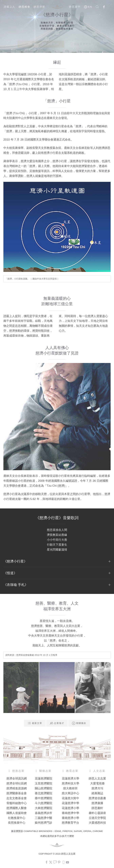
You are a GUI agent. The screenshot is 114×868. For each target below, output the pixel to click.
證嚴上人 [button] (10, 7)
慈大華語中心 (71, 793)
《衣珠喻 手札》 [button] (57, 585)
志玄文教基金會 (17, 798)
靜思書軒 (97, 808)
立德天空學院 (97, 818)
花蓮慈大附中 (71, 798)
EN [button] (88, 7)
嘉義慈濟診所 (43, 813)
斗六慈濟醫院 (43, 803)
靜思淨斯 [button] (39, 7)
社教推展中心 (17, 818)
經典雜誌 (97, 793)
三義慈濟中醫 (43, 818)
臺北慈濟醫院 (43, 793)
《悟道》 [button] (57, 573)
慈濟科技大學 (71, 783)
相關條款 (79, 723)
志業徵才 (57, 723)
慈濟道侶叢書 (97, 798)
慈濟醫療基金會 (17, 793)
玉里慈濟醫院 (43, 783)
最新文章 (35, 723)
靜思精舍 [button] (24, 7)
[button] (97, 7)
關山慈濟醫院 (43, 788)
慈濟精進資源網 (17, 788)
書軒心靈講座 (97, 813)
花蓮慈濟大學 (71, 779)
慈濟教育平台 (71, 823)
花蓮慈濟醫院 (43, 779)
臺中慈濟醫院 (43, 798)
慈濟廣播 (97, 803)
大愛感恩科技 (97, 823)
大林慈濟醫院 (43, 808)
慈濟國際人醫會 (17, 808)
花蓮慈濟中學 (71, 803)
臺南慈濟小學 (71, 818)
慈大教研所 (70, 788)
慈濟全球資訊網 (17, 779)
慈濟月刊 (97, 788)
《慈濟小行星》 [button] (57, 561)
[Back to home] (57, 7)
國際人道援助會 (17, 813)
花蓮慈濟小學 (71, 808)
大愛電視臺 (97, 783)
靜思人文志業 (97, 779)
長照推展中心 (17, 823)
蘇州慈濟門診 (43, 823)
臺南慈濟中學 (71, 813)
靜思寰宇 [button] (75, 7)
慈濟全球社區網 (17, 783)
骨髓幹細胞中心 (17, 803)
